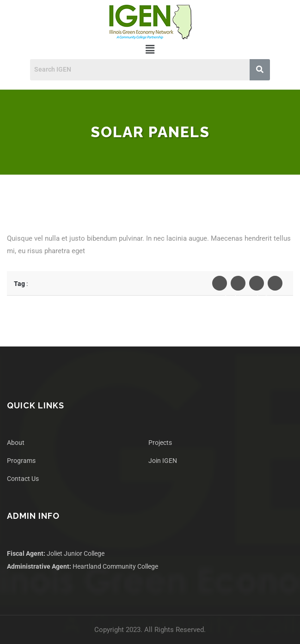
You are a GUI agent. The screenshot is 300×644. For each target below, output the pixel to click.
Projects (160, 443)
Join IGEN (163, 461)
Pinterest (275, 285)
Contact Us (23, 479)
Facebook (220, 285)
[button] (150, 49)
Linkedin (257, 285)
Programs (21, 461)
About (16, 443)
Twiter (238, 285)
